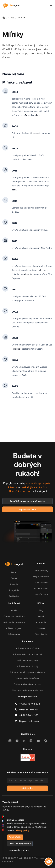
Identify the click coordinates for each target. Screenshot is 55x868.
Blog (41, 610)
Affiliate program (14, 628)
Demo (14, 572)
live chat (36, 133)
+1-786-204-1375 (29, 715)
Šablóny (41, 628)
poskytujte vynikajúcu (34, 487)
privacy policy (22, 830)
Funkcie (14, 584)
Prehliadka (14, 596)
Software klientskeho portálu (27, 684)
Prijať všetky (15, 837)
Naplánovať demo (27, 509)
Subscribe (28, 788)
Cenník (14, 578)
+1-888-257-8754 (29, 709)
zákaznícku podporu (20, 491)
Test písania (41, 634)
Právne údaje (14, 634)
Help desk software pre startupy (28, 690)
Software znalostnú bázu (27, 648)
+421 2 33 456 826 (30, 704)
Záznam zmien (41, 588)
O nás (11, 18)
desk (14, 190)
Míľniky (21, 18)
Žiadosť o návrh (41, 594)
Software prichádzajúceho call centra (28, 672)
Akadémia (41, 622)
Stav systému (41, 582)
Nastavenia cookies (19, 850)
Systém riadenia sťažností (28, 678)
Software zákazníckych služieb (28, 654)
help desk (43, 270)
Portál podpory (41, 571)
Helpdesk (16, 349)
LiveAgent (26, 115)
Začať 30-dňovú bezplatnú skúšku (27, 501)
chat (37, 115)
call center (28, 274)
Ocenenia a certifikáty (14, 616)
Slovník (41, 616)
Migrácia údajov (41, 577)
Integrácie (14, 590)
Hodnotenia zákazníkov (14, 622)
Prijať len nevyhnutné (20, 844)
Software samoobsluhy (27, 666)
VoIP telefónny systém (28, 660)
